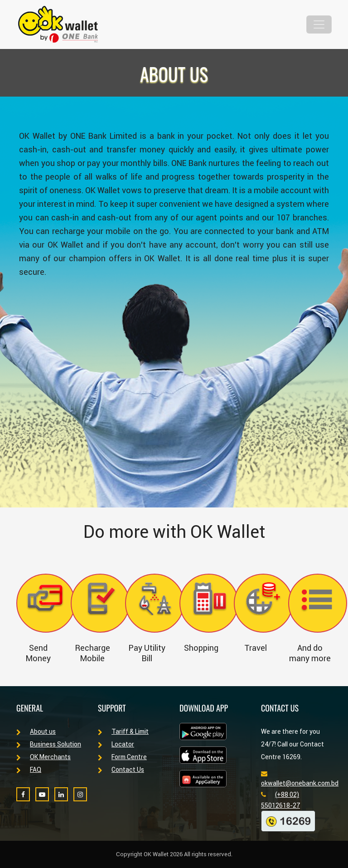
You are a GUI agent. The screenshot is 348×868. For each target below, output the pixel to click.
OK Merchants (43, 757)
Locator (116, 744)
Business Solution (49, 744)
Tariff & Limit (123, 731)
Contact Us (121, 770)
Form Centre (122, 757)
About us (36, 731)
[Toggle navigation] (319, 24)
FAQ (29, 770)
